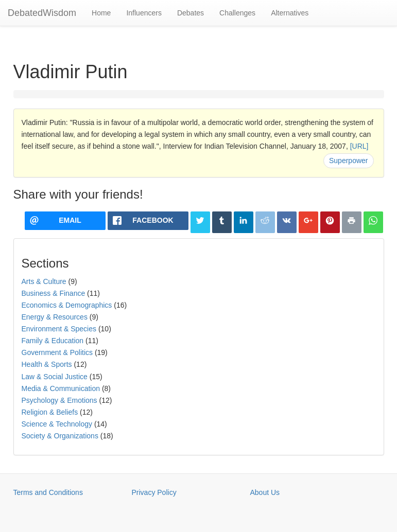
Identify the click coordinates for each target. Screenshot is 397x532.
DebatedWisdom (42, 13)
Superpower (349, 161)
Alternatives (290, 13)
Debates (191, 13)
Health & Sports (47, 364)
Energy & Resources (55, 317)
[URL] (359, 146)
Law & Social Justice (55, 377)
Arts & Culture (44, 281)
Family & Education (53, 341)
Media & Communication (61, 388)
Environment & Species (59, 329)
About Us (265, 492)
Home (101, 13)
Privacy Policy (154, 492)
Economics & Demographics (67, 305)
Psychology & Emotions (59, 400)
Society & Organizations (60, 436)
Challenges (237, 13)
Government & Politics (57, 352)
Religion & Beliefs (50, 412)
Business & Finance (54, 293)
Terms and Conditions (48, 492)
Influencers (144, 13)
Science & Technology (57, 424)
